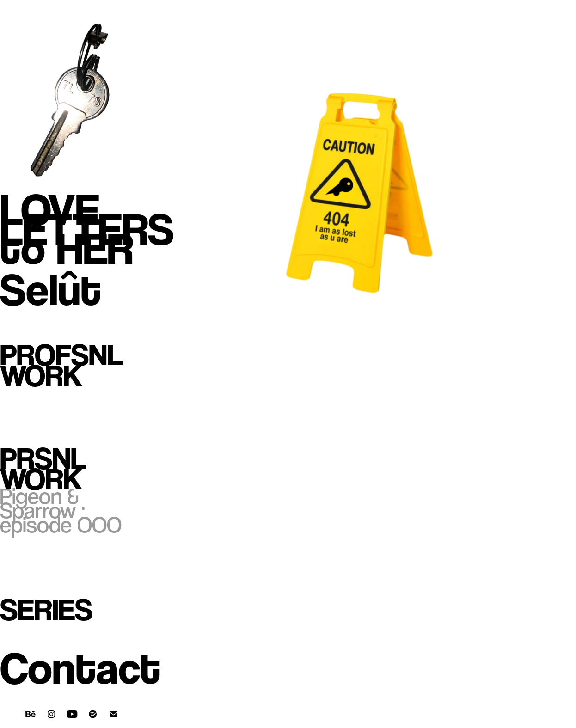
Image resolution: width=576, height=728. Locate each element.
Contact (80, 668)
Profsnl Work (61, 365)
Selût (51, 290)
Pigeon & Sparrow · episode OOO (61, 510)
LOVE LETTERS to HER (87, 229)
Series (46, 609)
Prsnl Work (43, 468)
